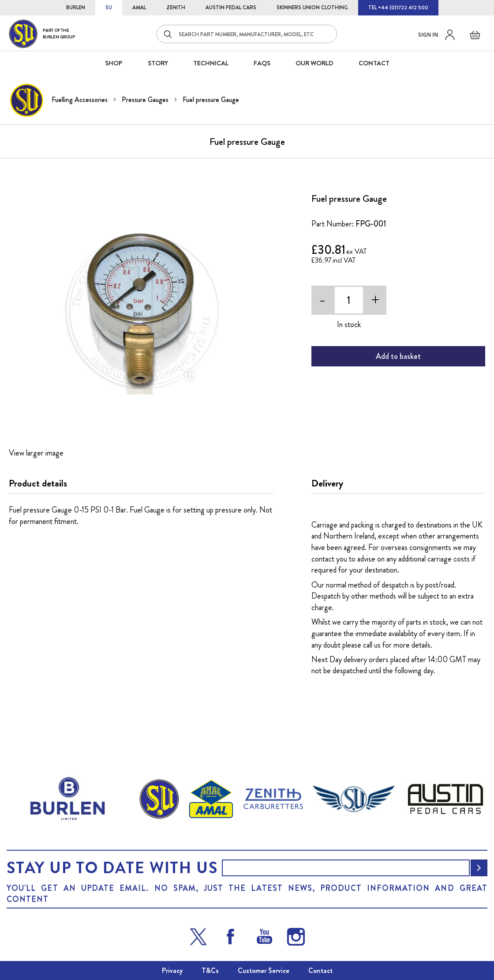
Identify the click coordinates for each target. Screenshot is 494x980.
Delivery (327, 483)
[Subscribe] (479, 868)
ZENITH (176, 8)
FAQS (262, 63)
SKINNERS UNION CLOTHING (312, 8)
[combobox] (247, 34)
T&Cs (210, 971)
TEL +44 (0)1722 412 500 (398, 8)
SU (109, 8)
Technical (211, 63)
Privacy (172, 971)
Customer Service (264, 971)
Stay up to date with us (112, 868)
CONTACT (374, 63)
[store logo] (42, 34)
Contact (320, 971)
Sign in (428, 35)
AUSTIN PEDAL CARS (231, 8)
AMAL (139, 8)
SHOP (114, 63)
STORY (158, 63)
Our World (314, 63)
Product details (38, 483)
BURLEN (76, 8)
